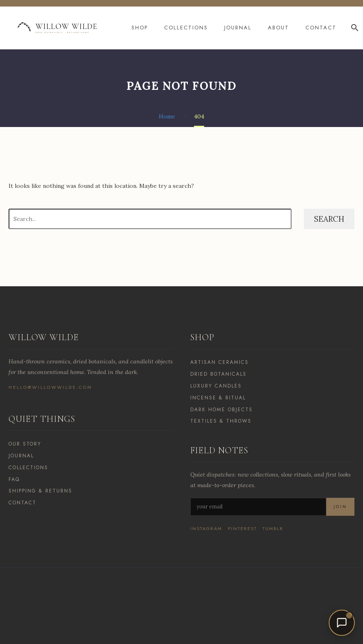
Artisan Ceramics (219, 362)
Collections (186, 28)
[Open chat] (342, 623)
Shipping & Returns (40, 491)
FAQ (14, 479)
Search (329, 219)
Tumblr (273, 529)
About (278, 28)
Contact (321, 28)
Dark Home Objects (222, 410)
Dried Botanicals (218, 374)
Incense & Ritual (218, 398)
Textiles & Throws (221, 421)
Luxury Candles (216, 386)
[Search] (354, 28)
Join (340, 507)
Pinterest (242, 529)
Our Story (25, 444)
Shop (140, 28)
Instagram (206, 529)
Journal (238, 28)
